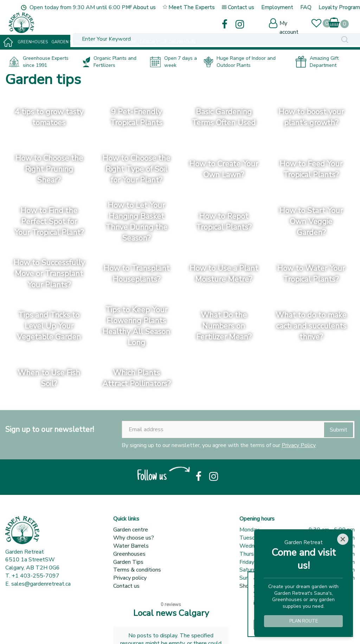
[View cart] (334, 21)
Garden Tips (128, 562)
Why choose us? (134, 538)
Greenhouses (129, 554)
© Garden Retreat (28, 630)
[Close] (343, 539)
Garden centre (131, 530)
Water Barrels (131, 546)
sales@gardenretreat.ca (41, 584)
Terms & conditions (137, 570)
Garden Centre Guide (122, 630)
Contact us (126, 586)
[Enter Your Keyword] (129, 23)
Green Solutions (73, 630)
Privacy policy (130, 578)
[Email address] (238, 429)
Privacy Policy (299, 445)
